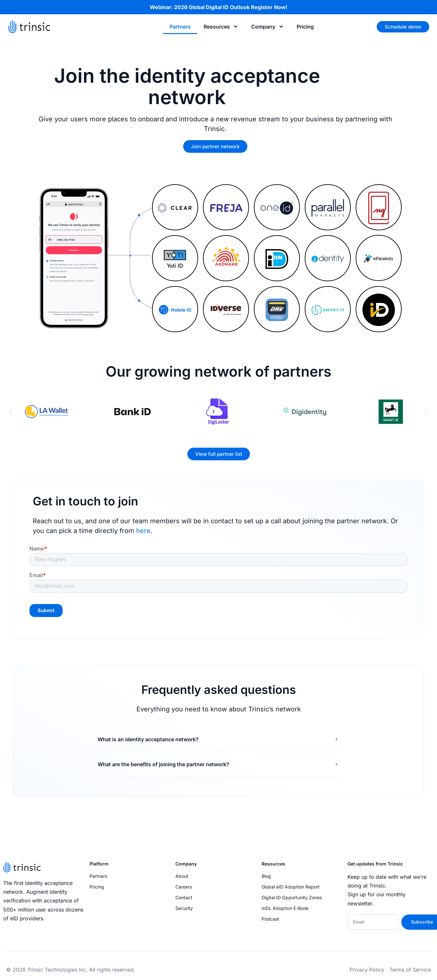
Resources (221, 27)
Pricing (305, 27)
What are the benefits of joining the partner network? (163, 764)
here (143, 531)
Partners (180, 27)
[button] (11, 413)
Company (267, 27)
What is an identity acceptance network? (148, 739)
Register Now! (269, 7)
